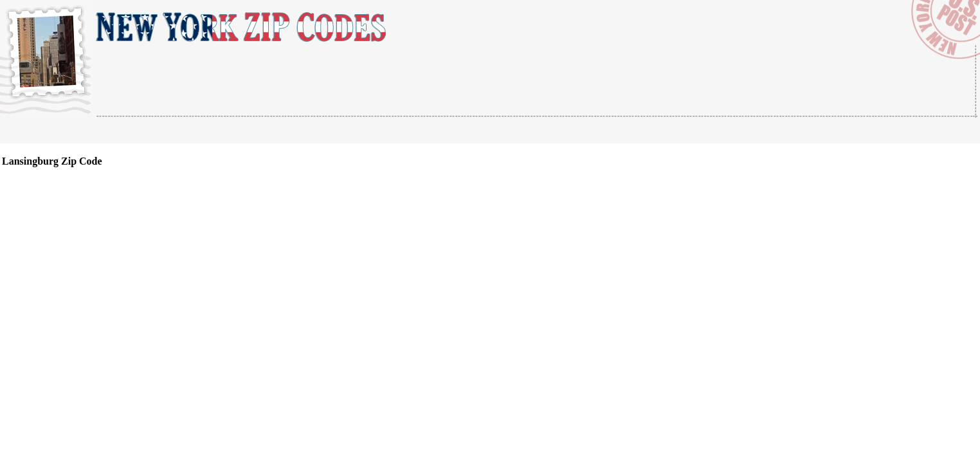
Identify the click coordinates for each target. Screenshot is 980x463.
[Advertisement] (247, 131)
